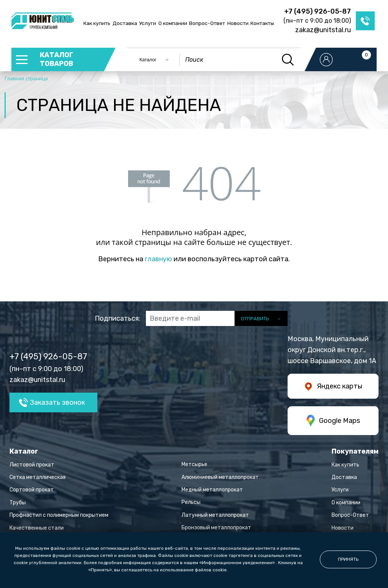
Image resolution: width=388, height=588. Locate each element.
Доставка (125, 23)
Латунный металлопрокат (215, 515)
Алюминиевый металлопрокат (220, 477)
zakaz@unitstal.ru (323, 30)
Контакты (262, 23)
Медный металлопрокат (212, 490)
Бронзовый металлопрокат (216, 528)
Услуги (148, 23)
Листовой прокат (32, 465)
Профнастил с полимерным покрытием (59, 515)
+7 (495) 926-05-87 (318, 11)
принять (348, 559)
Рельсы (191, 502)
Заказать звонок (57, 402)
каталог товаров (56, 59)
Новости (238, 23)
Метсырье (194, 464)
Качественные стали (37, 528)
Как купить (97, 23)
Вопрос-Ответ (207, 23)
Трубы (18, 503)
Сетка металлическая (38, 477)
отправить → (261, 319)
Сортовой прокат (32, 490)
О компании (173, 23)
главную (158, 259)
